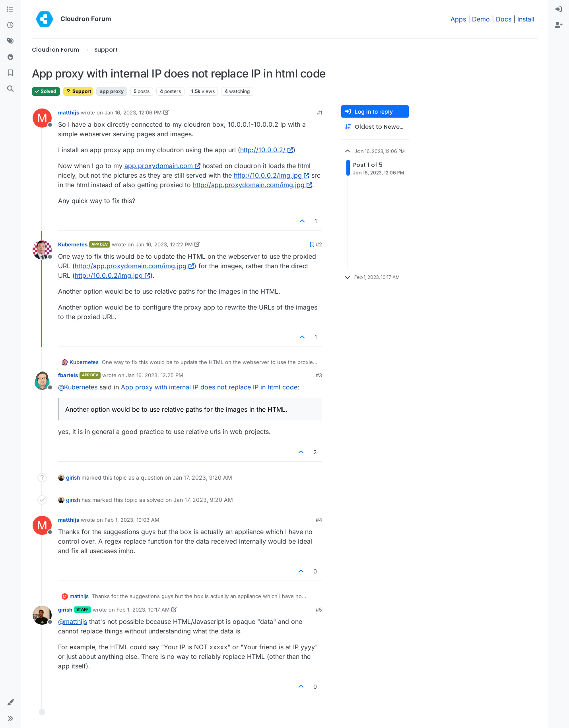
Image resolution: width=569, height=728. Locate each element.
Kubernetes (73, 244)
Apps (458, 19)
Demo (481, 19)
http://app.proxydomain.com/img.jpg (252, 185)
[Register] (559, 25)
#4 (319, 520)
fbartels (68, 375)
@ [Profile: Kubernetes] (78, 387)
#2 (319, 244)
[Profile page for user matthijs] (42, 118)
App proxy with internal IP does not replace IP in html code (209, 387)
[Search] (10, 89)
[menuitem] (559, 10)
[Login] (559, 10)
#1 (319, 112)
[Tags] (10, 41)
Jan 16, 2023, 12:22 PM (164, 244)
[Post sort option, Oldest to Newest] (375, 127)
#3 (319, 375)
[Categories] (10, 10)
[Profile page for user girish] (42, 615)
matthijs (69, 112)
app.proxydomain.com (162, 166)
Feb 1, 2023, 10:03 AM (132, 520)
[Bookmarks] (10, 73)
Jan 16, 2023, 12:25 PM (155, 375)
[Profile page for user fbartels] (42, 381)
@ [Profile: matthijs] (73, 622)
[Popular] (10, 57)
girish (73, 477)
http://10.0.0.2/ (267, 150)
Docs (504, 19)
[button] (10, 703)
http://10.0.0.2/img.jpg (272, 175)
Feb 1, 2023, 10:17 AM (143, 610)
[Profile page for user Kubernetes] (42, 250)
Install (526, 19)
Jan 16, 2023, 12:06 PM (133, 112)
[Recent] (10, 25)
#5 (319, 610)
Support (78, 91)
